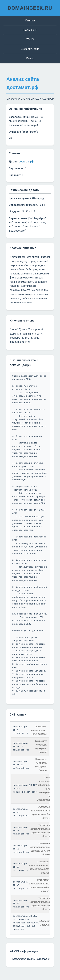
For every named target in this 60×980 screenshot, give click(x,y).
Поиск (30, 58)
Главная (30, 21)
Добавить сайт (30, 49)
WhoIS (30, 39)
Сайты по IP (30, 30)
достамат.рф (26, 162)
